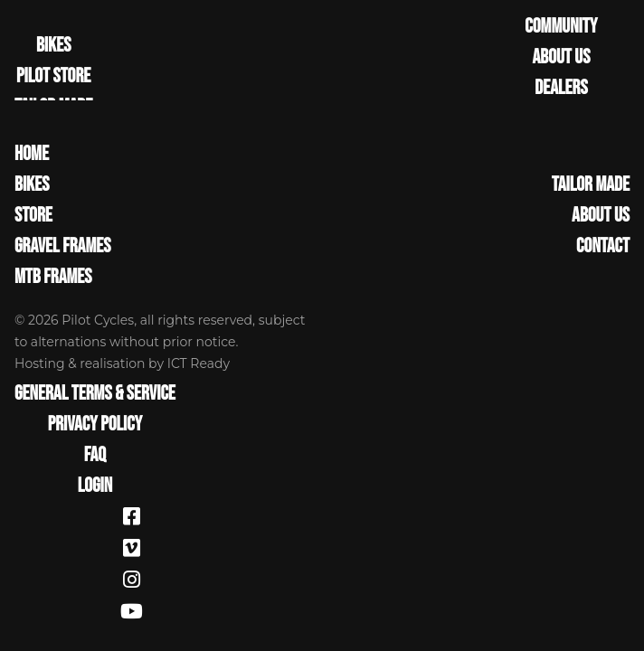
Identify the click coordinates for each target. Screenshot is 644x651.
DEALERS (561, 89)
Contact (603, 247)
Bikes (32, 185)
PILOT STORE (53, 77)
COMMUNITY (561, 27)
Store (33, 216)
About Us (601, 216)
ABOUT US (561, 58)
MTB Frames (53, 278)
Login (95, 486)
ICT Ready (199, 363)
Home (32, 155)
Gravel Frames (62, 247)
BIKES (53, 46)
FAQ (95, 456)
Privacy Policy (95, 425)
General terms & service (95, 394)
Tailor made (591, 185)
